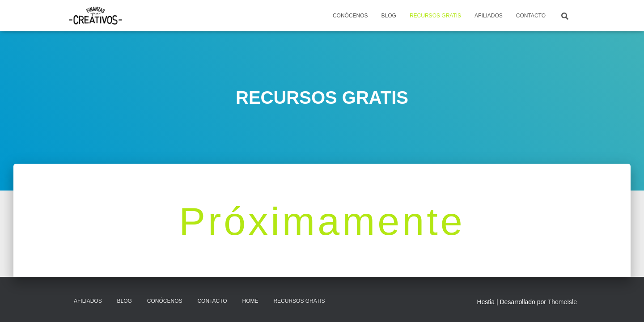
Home (250, 301)
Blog (125, 301)
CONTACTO (531, 16)
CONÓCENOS (350, 16)
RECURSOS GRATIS (435, 16)
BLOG (389, 16)
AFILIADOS (489, 16)
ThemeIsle (562, 302)
